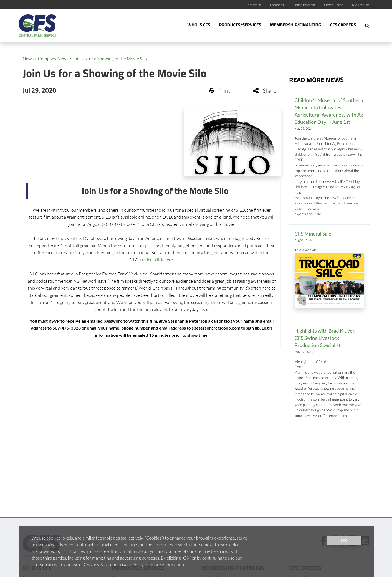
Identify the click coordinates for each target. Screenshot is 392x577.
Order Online (334, 5)
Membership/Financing (295, 25)
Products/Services (240, 25)
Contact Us (253, 5)
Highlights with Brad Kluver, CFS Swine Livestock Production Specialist (325, 338)
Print (220, 91)
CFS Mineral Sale (313, 234)
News (28, 59)
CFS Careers (343, 25)
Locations (277, 5)
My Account (361, 5)
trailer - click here (156, 260)
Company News (53, 59)
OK (344, 541)
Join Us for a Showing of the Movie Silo (110, 59)
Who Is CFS (199, 25)
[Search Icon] (367, 26)
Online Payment (304, 5)
